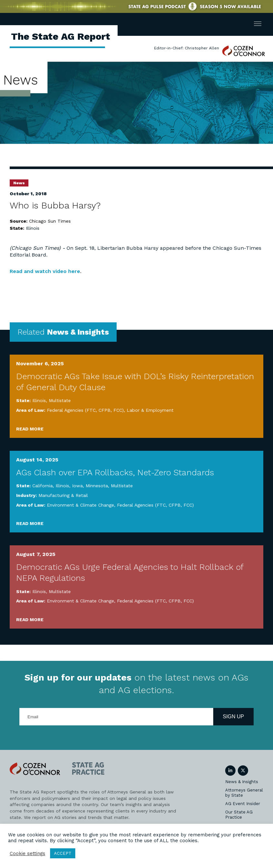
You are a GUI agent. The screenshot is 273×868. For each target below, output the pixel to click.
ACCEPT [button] (63, 853)
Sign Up (234, 717)
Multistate (60, 400)
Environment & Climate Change (80, 505)
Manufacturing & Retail (63, 495)
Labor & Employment (150, 410)
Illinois (33, 228)
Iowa (77, 486)
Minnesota (97, 486)
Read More (30, 429)
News (19, 183)
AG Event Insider (243, 804)
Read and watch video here (45, 271)
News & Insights (242, 782)
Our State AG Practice (239, 815)
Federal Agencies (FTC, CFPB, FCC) (85, 410)
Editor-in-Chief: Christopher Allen (187, 48)
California (42, 486)
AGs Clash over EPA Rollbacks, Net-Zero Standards (115, 472)
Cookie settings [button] (27, 853)
